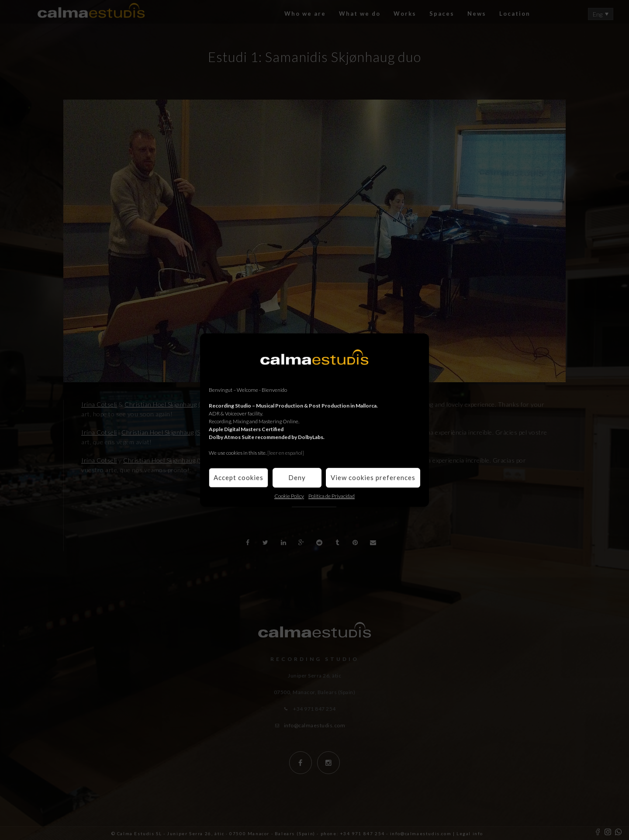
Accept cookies (238, 477)
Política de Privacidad (332, 496)
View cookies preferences (373, 477)
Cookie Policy (289, 496)
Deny (297, 477)
